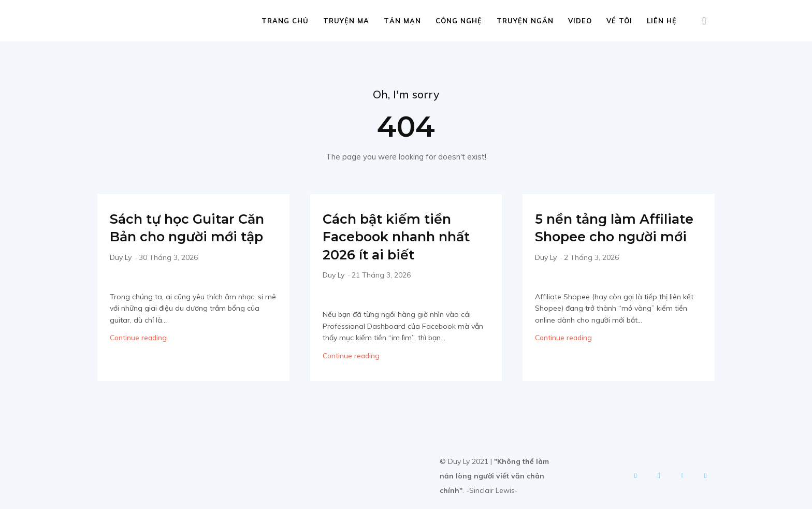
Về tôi (619, 21)
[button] (704, 21)
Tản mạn (402, 21)
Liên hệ (662, 21)
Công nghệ (459, 21)
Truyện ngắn (525, 21)
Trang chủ (285, 21)
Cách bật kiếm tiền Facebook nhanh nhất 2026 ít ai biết (398, 238)
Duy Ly (121, 277)
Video (580, 21)
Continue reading (138, 357)
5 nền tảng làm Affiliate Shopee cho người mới (614, 238)
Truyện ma (346, 21)
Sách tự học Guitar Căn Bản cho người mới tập (184, 238)
